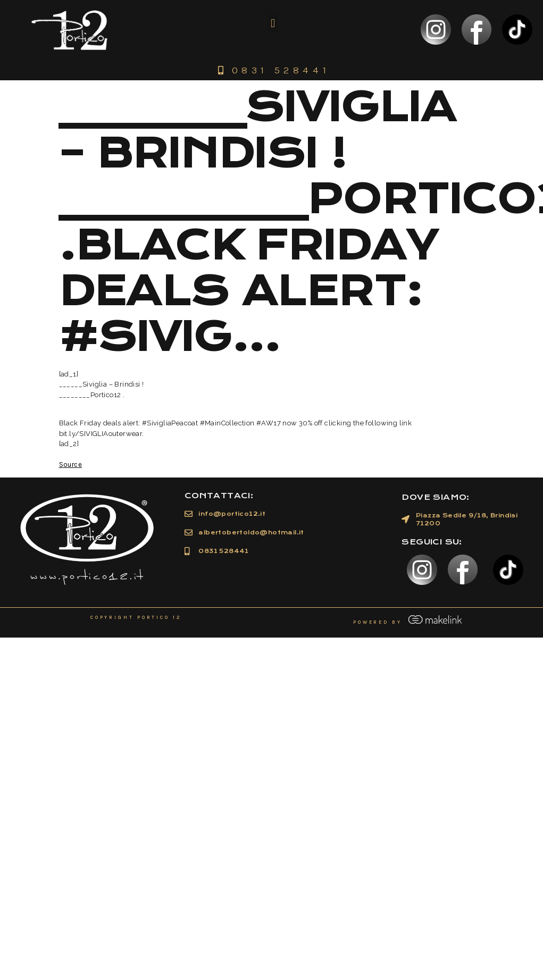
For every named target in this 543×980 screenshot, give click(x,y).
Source (70, 464)
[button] (273, 23)
